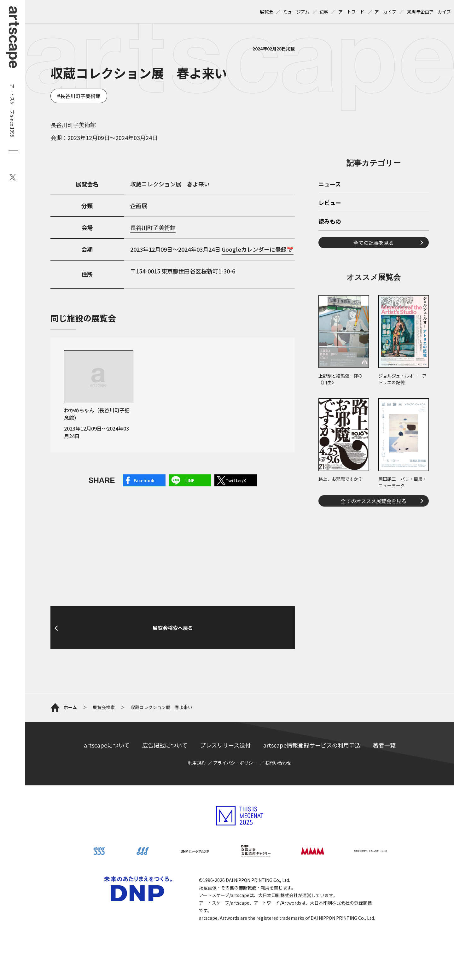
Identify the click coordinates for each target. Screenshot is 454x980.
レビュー (330, 203)
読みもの (330, 222)
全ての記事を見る (374, 243)
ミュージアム (296, 12)
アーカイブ (385, 12)
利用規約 (197, 763)
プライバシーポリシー (235, 763)
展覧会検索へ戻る (173, 628)
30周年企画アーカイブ (429, 12)
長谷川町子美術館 (80, 96)
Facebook (144, 480)
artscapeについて (107, 745)
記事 (324, 12)
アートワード (351, 12)
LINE (190, 480)
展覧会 (266, 12)
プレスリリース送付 (225, 745)
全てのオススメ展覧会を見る (374, 501)
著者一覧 (384, 745)
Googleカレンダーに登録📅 (258, 249)
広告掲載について (165, 745)
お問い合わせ (278, 763)
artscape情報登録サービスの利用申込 (312, 745)
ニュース (330, 185)
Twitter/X (236, 480)
